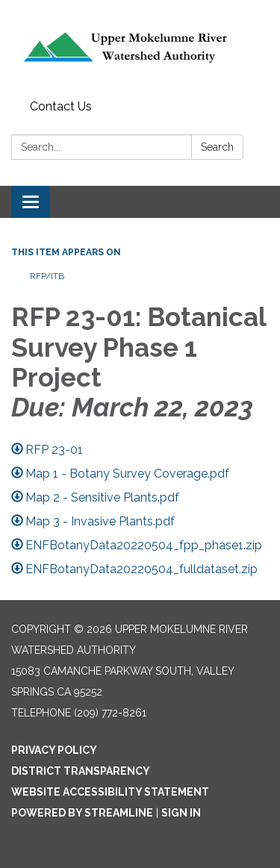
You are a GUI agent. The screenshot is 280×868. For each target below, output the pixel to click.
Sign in (181, 813)
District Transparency (81, 771)
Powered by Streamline (82, 813)
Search (217, 147)
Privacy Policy (54, 750)
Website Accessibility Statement (110, 792)
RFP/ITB (47, 276)
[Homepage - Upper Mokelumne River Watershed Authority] (140, 47)
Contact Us (61, 106)
